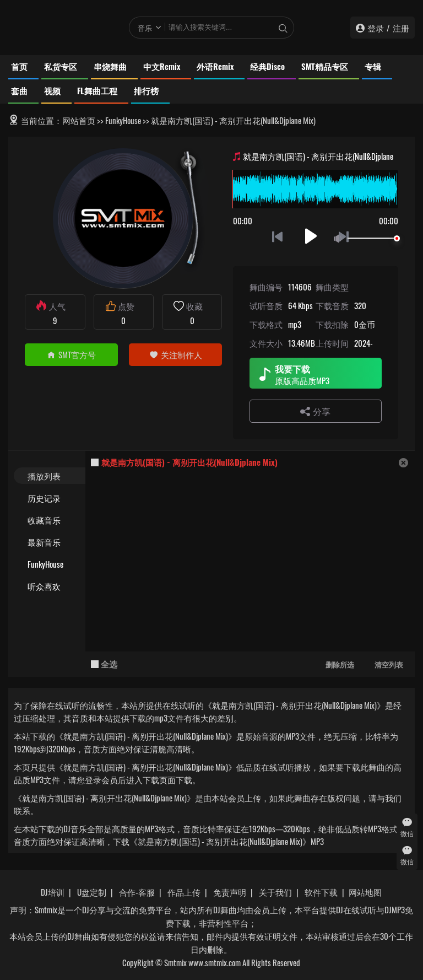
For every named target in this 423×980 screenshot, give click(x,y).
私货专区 (61, 66)
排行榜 (146, 90)
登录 (376, 28)
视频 (52, 90)
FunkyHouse (123, 120)
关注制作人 (176, 354)
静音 (340, 239)
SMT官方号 (71, 354)
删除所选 (340, 664)
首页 (19, 66)
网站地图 (365, 892)
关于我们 (275, 892)
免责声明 (230, 892)
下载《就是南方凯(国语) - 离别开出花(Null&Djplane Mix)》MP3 (218, 841)
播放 (311, 236)
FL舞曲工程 (97, 90)
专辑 (373, 66)
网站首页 (79, 120)
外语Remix (215, 66)
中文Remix (162, 66)
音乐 (145, 28)
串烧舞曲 (110, 66)
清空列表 (389, 664)
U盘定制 (92, 892)
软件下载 (321, 892)
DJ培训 (53, 892)
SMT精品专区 (325, 66)
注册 (401, 28)
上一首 (277, 236)
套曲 (19, 90)
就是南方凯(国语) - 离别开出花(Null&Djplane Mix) (189, 462)
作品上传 (184, 892)
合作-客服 (137, 892)
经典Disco (267, 66)
